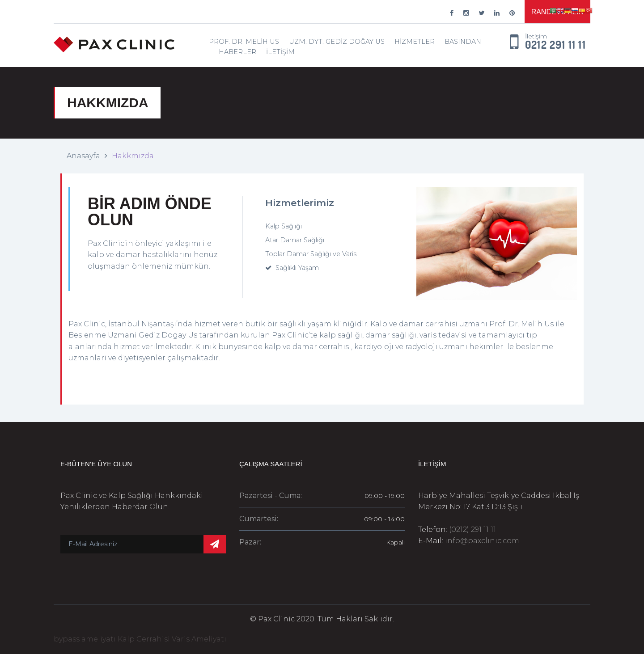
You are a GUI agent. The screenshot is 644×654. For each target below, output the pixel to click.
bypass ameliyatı (85, 639)
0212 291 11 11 (555, 45)
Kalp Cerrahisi (144, 639)
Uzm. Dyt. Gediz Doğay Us (337, 42)
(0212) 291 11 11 (472, 530)
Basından (463, 42)
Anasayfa (83, 156)
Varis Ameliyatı (199, 639)
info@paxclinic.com (482, 541)
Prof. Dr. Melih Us (244, 42)
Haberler (237, 52)
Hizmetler (415, 42)
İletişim (280, 52)
